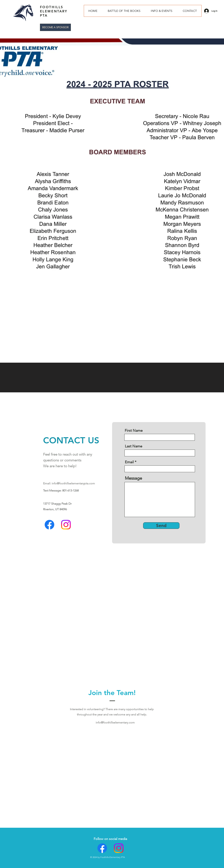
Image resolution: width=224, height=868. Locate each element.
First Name (134, 430)
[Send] (161, 526)
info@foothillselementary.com (115, 722)
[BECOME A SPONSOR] (55, 27)
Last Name (134, 446)
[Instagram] (66, 525)
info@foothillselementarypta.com (73, 483)
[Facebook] (49, 525)
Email (129, 462)
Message (133, 478)
